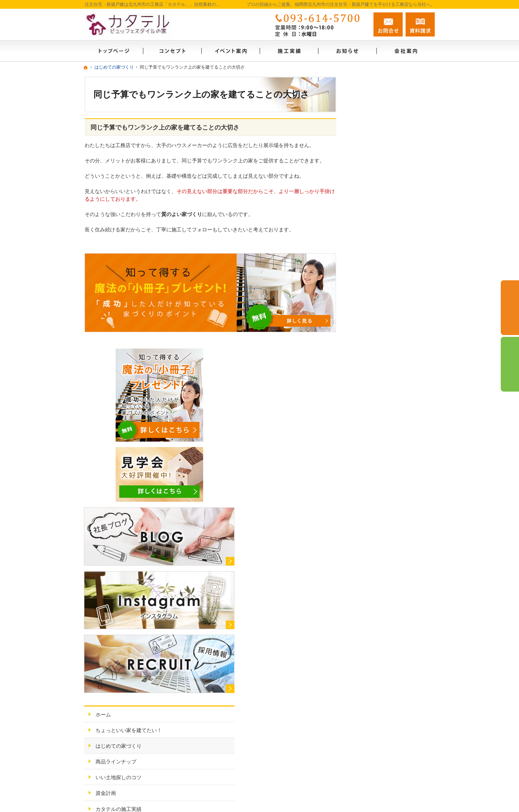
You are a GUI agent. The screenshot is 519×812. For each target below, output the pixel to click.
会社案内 (369, 527)
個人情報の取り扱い (382, 589)
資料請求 (420, 24)
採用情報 (369, 558)
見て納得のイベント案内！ (390, 480)
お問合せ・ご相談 (379, 574)
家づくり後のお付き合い (387, 511)
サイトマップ (374, 605)
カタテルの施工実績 (382, 464)
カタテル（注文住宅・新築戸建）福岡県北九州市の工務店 (338, 789)
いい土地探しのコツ (382, 432)
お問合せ (388, 24)
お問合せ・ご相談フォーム (391, 759)
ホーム (367, 370)
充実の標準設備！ (379, 495)
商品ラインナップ (379, 417)
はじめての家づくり (382, 401)
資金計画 (369, 448)
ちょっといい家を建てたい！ (392, 385)
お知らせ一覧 (374, 542)
